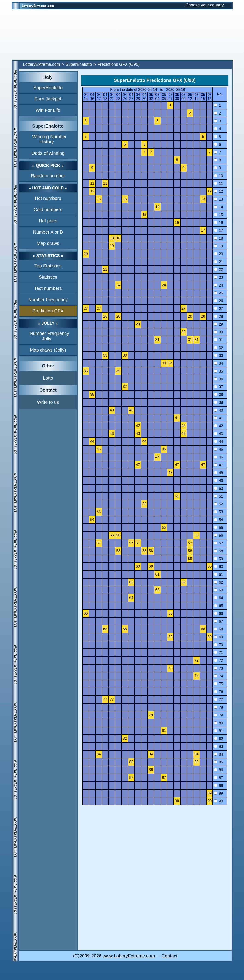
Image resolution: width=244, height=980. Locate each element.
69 (218, 637)
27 (218, 309)
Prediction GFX (48, 311)
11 (218, 184)
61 (218, 575)
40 (218, 410)
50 (218, 489)
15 (218, 215)
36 (218, 379)
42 (218, 426)
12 (218, 191)
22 (218, 270)
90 (218, 801)
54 (218, 520)
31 (218, 340)
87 (218, 778)
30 (218, 332)
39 (218, 403)
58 (218, 551)
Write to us (48, 402)
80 (218, 723)
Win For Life (48, 110)
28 (218, 317)
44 (218, 442)
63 (218, 590)
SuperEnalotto (79, 64)
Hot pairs (48, 221)
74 (218, 676)
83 (218, 746)
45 (218, 449)
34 (218, 363)
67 (218, 621)
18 (218, 238)
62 (218, 582)
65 (218, 606)
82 (218, 739)
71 (218, 653)
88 (218, 786)
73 (218, 668)
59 (218, 559)
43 (218, 434)
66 (218, 614)
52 (218, 504)
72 (218, 660)
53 (218, 512)
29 (218, 324)
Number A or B (48, 232)
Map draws (48, 243)
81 (218, 731)
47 (218, 465)
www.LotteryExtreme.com (129, 956)
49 (218, 481)
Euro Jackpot (48, 99)
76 (218, 692)
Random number (48, 176)
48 (218, 473)
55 (218, 528)
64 (218, 598)
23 (218, 277)
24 (218, 285)
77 (218, 700)
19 (218, 246)
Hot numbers (48, 198)
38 (218, 395)
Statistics (48, 277)
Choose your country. (205, 5)
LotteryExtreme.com (42, 64)
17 (218, 231)
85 (218, 762)
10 (218, 176)
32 (218, 348)
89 (218, 793)
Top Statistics (48, 266)
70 (218, 645)
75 (218, 684)
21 (218, 262)
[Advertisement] (122, 35)
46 (218, 457)
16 (218, 223)
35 (218, 371)
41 (218, 418)
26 (218, 301)
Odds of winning (48, 153)
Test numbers (48, 288)
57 (218, 543)
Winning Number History (49, 139)
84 (218, 754)
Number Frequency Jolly (49, 336)
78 (218, 707)
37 (218, 387)
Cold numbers (48, 209)
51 (218, 496)
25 (218, 293)
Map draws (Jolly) (48, 350)
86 (218, 770)
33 (218, 356)
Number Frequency (48, 300)
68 (218, 629)
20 (218, 254)
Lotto (48, 378)
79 (218, 715)
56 (218, 535)
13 (218, 199)
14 (218, 207)
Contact (169, 956)
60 (218, 567)
